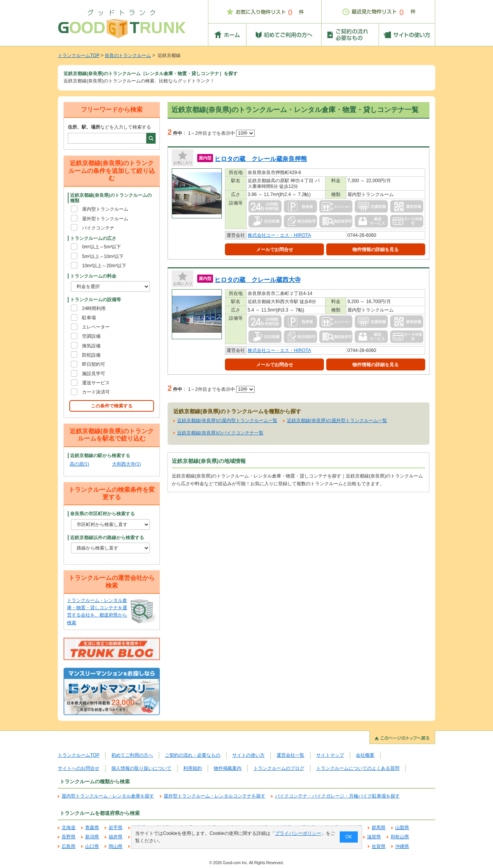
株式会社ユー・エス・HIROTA (279, 235)
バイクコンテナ (98, 228)
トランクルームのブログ (279, 768)
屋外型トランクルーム (105, 219)
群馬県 (379, 828)
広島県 (69, 846)
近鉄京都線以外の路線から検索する (107, 538)
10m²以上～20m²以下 (104, 266)
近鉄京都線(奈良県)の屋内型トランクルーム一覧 (227, 421)
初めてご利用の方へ (132, 755)
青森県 (92, 828)
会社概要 (365, 755)
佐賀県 (379, 846)
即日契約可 (94, 364)
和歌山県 (400, 837)
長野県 (69, 837)
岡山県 (116, 846)
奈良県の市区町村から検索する (102, 514)
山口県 (92, 846)
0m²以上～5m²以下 (101, 247)
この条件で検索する (112, 406)
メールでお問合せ (275, 250)
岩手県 (116, 828)
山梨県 (402, 828)
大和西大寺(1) (127, 464)
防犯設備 (91, 355)
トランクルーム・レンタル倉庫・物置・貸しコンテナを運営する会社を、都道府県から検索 (97, 612)
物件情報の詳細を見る (376, 250)
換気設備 (91, 346)
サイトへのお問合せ (79, 768)
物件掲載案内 (228, 768)
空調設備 (91, 336)
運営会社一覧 (290, 755)
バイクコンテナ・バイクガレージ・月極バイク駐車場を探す (337, 796)
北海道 (69, 828)
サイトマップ (330, 755)
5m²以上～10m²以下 (103, 256)
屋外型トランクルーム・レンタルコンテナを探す (215, 796)
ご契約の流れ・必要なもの (193, 755)
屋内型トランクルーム (105, 209)
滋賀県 (374, 837)
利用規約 (193, 768)
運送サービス (96, 383)
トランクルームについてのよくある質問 (358, 768)
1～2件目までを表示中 (221, 133)
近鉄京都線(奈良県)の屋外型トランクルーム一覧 (337, 421)
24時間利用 (94, 308)
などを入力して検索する (109, 127)
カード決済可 (96, 392)
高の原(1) (80, 464)
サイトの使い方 (248, 755)
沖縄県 (402, 846)
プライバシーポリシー (298, 833)
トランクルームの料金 (93, 276)
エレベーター (96, 327)
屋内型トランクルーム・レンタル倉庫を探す (108, 796)
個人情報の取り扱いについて (141, 768)
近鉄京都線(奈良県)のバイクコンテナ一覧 (220, 433)
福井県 (116, 837)
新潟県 (92, 837)
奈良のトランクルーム (128, 55)
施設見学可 (94, 374)
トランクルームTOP (79, 55)
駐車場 (89, 318)
